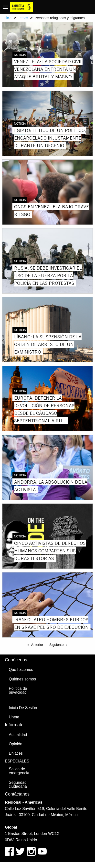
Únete (14, 717)
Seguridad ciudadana (18, 784)
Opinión (16, 744)
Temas (23, 18)
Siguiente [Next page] (56, 645)
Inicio (7, 18)
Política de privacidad (18, 690)
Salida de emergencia (19, 771)
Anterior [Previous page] (37, 645)
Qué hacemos (21, 670)
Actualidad (18, 735)
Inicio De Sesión (23, 708)
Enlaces (16, 753)
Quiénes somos (22, 679)
